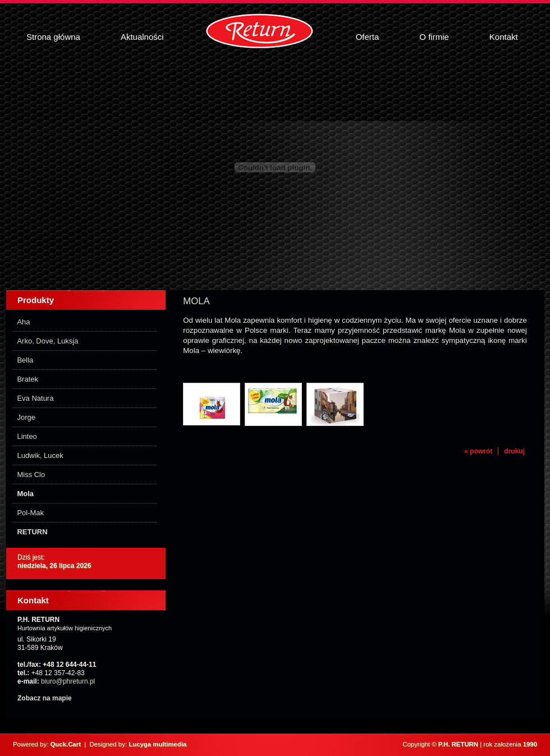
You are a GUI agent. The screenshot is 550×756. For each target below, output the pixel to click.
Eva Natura (35, 398)
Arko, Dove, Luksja (47, 341)
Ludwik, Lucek (40, 455)
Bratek (27, 379)
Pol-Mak (30, 513)
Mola (25, 494)
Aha (23, 322)
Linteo (27, 436)
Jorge (26, 417)
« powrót (478, 451)
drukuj (514, 451)
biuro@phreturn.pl (68, 681)
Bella (25, 360)
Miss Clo (31, 475)
